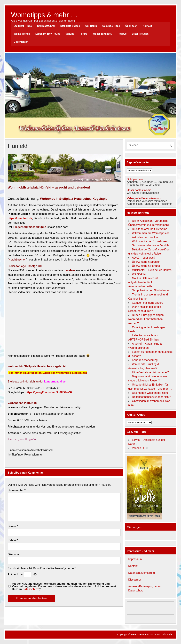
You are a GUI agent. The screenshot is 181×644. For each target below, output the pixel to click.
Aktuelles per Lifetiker (145, 237)
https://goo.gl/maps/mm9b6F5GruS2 (49, 392)
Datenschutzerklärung (141, 573)
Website (14, 554)
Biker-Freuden (140, 34)
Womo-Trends (22, 34)
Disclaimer (135, 580)
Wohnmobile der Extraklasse (149, 241)
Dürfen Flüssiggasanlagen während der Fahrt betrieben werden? (146, 319)
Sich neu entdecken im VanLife (151, 245)
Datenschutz (31, 589)
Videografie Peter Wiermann (144, 198)
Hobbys (122, 34)
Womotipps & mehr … (44, 15)
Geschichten (21, 42)
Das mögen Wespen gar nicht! (150, 393)
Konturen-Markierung (145, 360)
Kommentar (17, 490)
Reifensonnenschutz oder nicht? (151, 397)
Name (13, 526)
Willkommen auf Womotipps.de (151, 233)
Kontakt (147, 26)
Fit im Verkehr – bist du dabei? (150, 372)
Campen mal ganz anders (148, 303)
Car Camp (91, 26)
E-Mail (13, 540)
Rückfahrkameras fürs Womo (150, 229)
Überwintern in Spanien (146, 262)
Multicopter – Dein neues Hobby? (152, 270)
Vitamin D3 (139, 448)
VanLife (70, 34)
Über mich (131, 26)
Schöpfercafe (135, 179)
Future (83, 34)
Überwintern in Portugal (146, 266)
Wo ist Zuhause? (102, 34)
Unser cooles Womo (139, 190)
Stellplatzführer (46, 26)
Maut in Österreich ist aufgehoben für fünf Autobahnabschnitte (143, 282)
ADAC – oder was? (144, 258)
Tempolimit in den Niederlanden (151, 290)
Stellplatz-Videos (70, 26)
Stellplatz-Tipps (23, 26)
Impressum (135, 559)
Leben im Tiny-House (48, 34)
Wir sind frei (139, 274)
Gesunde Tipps (111, 26)
